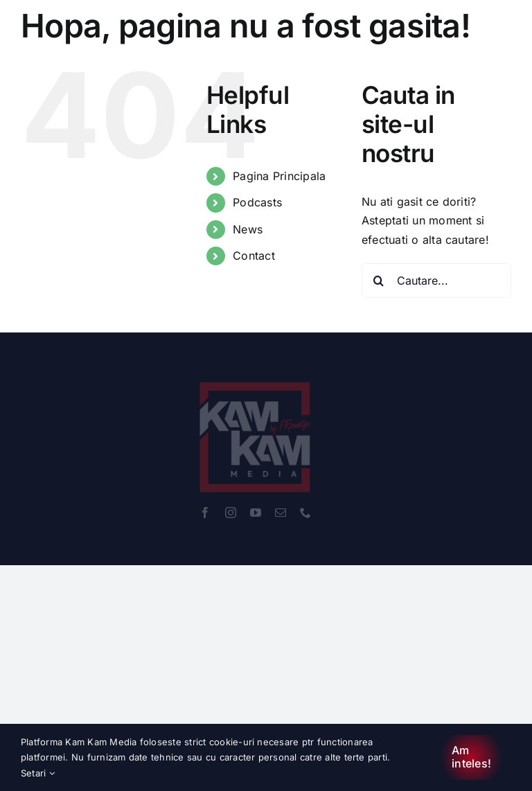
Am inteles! (471, 757)
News (248, 229)
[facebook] (205, 513)
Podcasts (257, 202)
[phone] (305, 513)
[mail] (281, 513)
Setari (38, 773)
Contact (254, 256)
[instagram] (231, 513)
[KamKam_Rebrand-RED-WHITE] (256, 374)
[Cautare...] (436, 281)
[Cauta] (379, 281)
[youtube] (256, 513)
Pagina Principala (279, 176)
